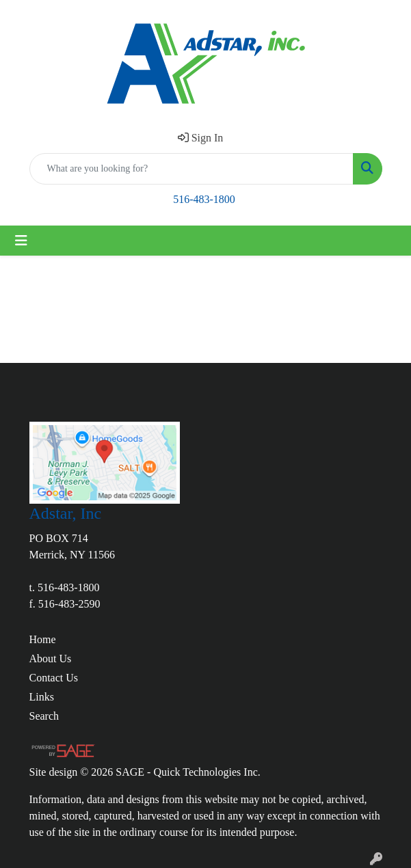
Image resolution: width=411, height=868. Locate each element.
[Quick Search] (191, 169)
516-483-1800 (204, 199)
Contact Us (54, 678)
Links (42, 697)
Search (44, 716)
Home (43, 639)
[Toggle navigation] (21, 241)
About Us (51, 659)
